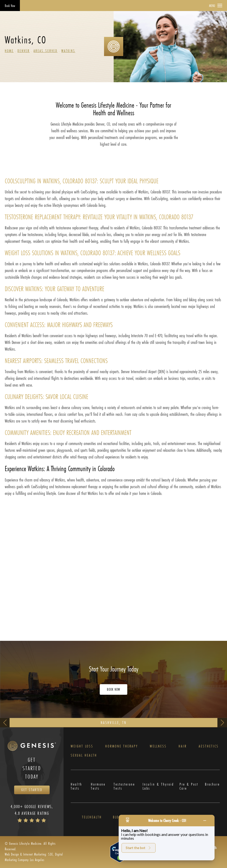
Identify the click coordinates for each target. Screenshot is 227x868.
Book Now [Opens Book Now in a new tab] (10, 6)
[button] (215, 847)
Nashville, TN (114, 722)
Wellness (158, 746)
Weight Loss (82, 746)
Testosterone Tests (124, 786)
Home (9, 51)
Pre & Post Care (189, 786)
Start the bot (139, 848)
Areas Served (46, 51)
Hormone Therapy (122, 746)
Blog (117, 817)
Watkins (68, 51)
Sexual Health (84, 755)
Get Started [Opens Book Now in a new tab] (32, 790)
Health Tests (76, 786)
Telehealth (92, 817)
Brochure (212, 784)
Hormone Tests (98, 786)
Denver (24, 51)
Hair (183, 746)
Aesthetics (209, 746)
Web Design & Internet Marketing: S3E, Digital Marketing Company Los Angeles (34, 857)
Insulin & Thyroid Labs (158, 786)
